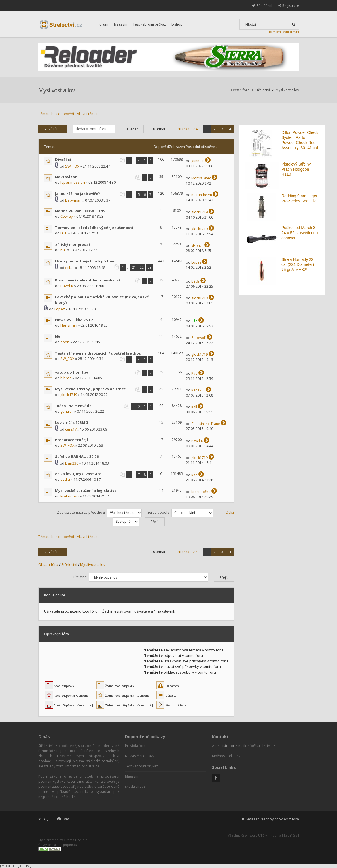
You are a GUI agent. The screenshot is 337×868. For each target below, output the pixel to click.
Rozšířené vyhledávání (284, 32)
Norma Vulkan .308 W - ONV (80, 211)
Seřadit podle (180, 512)
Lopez (196, 262)
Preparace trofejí (71, 440)
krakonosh (70, 496)
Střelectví (263, 90)
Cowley (67, 216)
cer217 (71, 429)
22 (142, 267)
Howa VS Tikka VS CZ (74, 320)
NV (58, 336)
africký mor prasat (73, 244)
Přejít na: (80, 577)
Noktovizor (66, 177)
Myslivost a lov (56, 90)
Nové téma (53, 129)
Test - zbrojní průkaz (149, 24)
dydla (65, 479)
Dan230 (72, 463)
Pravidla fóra (135, 746)
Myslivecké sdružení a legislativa (86, 490)
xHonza (197, 246)
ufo (194, 321)
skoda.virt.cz (135, 787)
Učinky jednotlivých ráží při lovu (85, 261)
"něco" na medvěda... (75, 406)
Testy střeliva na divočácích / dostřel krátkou (98, 353)
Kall (63, 250)
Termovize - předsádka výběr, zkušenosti (94, 228)
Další (230, 512)
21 (134, 267)
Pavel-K (67, 286)
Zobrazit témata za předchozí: (99, 512)
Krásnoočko (201, 492)
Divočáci (63, 160)
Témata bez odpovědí (56, 114)
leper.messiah (73, 182)
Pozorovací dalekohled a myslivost (88, 280)
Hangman (69, 325)
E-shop (177, 24)
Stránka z (187, 129)
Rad (194, 373)
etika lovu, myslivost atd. (79, 474)
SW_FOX (72, 166)
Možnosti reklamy (226, 756)
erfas (70, 268)
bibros (66, 378)
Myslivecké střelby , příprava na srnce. (91, 389)
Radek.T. (198, 390)
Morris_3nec (201, 178)
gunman (198, 161)
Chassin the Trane (206, 424)
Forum (103, 24)
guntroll (67, 411)
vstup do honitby (72, 372)
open (65, 342)
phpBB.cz (70, 845)
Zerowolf (199, 338)
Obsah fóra (240, 90)
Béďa (195, 281)
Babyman (73, 200)
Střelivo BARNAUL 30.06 (77, 456)
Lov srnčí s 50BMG (72, 422)
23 (149, 267)
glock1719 (200, 212)
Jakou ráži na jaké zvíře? (78, 194)
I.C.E (64, 233)
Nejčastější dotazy (140, 756)
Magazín (121, 24)
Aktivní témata (88, 114)
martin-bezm (202, 195)
